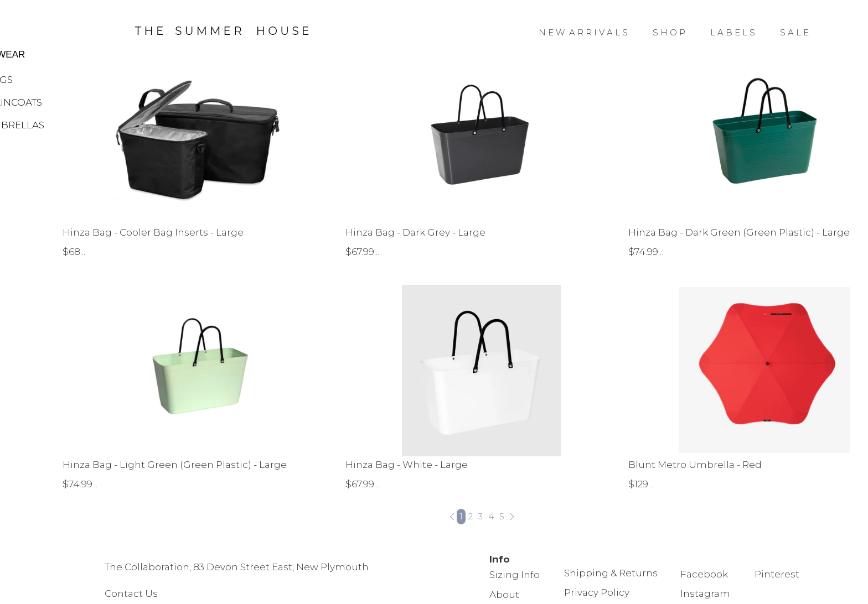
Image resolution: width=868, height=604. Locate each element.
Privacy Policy (597, 592)
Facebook (704, 574)
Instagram (705, 593)
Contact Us (132, 593)
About (504, 595)
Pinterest (777, 574)
